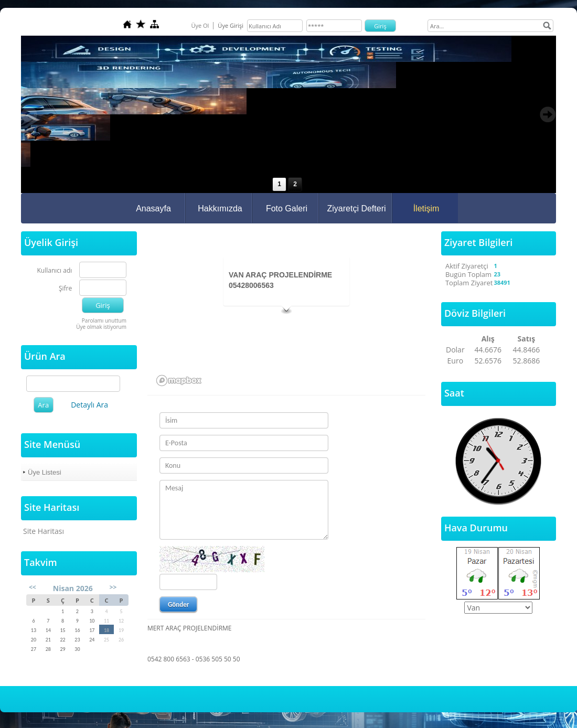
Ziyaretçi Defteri (356, 208)
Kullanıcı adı (55, 271)
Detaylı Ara (89, 405)
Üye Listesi (45, 472)
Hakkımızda (220, 208)
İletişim (426, 208)
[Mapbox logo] (179, 381)
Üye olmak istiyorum (101, 327)
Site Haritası (44, 531)
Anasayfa (153, 208)
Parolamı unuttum (104, 320)
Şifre (65, 289)
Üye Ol (200, 25)
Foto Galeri (287, 208)
